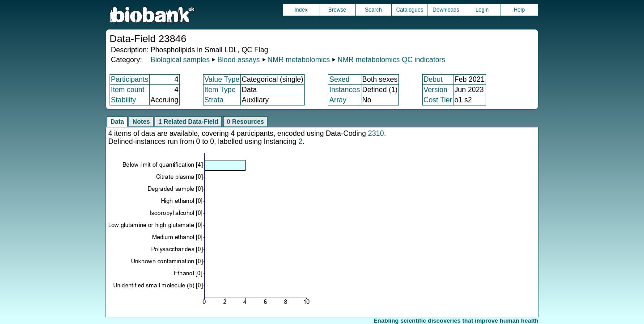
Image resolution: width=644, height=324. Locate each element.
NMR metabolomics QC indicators (391, 60)
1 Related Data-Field (188, 122)
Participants (130, 79)
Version (435, 90)
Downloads (446, 10)
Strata (214, 100)
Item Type (220, 90)
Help (519, 10)
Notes (141, 122)
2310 (376, 133)
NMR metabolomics (299, 60)
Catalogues (410, 10)
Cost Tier (438, 100)
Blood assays (239, 60)
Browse (337, 10)
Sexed (339, 79)
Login (482, 10)
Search (373, 10)
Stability (123, 100)
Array (338, 100)
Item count (128, 90)
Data (117, 122)
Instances (344, 90)
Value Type (222, 79)
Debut (433, 79)
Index (301, 10)
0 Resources (245, 122)
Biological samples (180, 60)
